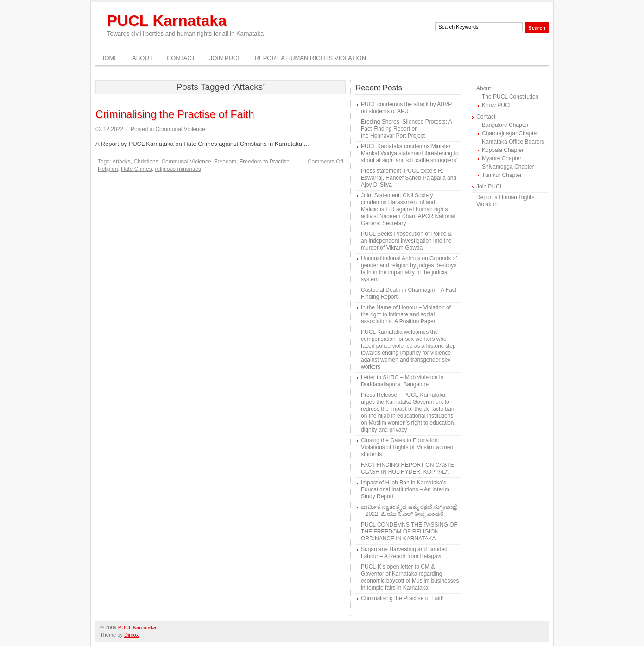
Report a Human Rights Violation (311, 58)
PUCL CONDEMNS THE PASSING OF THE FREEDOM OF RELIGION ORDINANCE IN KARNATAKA (409, 532)
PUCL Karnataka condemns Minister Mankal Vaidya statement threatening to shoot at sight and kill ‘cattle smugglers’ (410, 153)
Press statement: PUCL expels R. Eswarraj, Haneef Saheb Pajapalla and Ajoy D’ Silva (409, 178)
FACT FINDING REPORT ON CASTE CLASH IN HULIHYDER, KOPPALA (407, 468)
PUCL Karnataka (167, 21)
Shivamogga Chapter (508, 167)
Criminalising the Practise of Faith (175, 114)
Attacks (121, 162)
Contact (181, 58)
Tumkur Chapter (502, 175)
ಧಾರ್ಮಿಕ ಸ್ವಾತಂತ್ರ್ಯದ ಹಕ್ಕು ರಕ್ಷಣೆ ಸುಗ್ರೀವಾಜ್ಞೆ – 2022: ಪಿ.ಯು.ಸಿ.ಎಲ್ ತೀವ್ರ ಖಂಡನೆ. (409, 511)
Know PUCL (497, 105)
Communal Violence (180, 129)
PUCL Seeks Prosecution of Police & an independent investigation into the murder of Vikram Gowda (406, 241)
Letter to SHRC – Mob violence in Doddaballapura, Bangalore (402, 381)
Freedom (225, 162)
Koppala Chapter (503, 150)
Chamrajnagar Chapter (510, 133)
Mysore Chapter (502, 158)
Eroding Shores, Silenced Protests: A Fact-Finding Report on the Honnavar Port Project (406, 129)
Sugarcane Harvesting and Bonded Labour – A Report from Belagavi (404, 553)
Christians (146, 162)
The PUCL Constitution (510, 97)
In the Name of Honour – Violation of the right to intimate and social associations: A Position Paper (406, 314)
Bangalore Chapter (505, 125)
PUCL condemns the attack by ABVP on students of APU (406, 108)
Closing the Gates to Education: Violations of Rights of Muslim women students (407, 447)
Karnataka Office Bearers (513, 142)
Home (109, 58)
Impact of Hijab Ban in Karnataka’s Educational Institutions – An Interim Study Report (405, 489)
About (142, 58)
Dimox (131, 635)
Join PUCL (225, 58)
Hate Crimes (136, 169)
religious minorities (178, 169)
